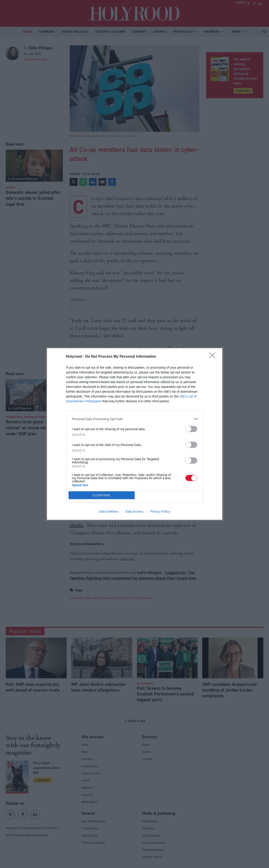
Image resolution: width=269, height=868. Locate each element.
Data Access (134, 511)
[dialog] (135, 434)
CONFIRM (102, 495)
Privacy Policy (160, 511)
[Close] (214, 357)
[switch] (191, 429)
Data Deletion (109, 511)
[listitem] (135, 419)
